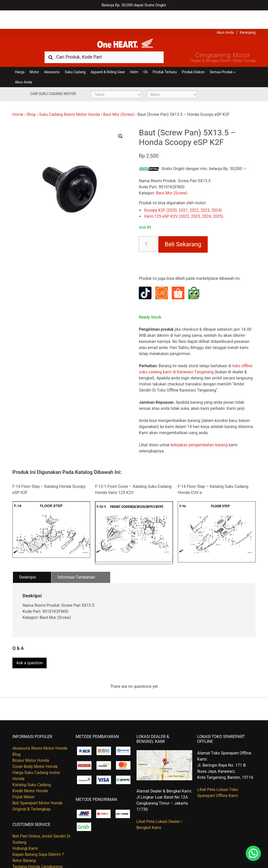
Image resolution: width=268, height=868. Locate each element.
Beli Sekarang (183, 229)
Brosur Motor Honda (31, 742)
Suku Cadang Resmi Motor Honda (69, 99)
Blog (16, 736)
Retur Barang (24, 843)
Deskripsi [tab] (28, 561)
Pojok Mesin (24, 779)
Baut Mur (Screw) (119, 99)
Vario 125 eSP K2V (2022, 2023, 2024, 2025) (184, 201)
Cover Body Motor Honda (35, 748)
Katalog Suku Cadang (32, 767)
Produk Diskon (193, 56)
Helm (134, 56)
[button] (121, 121)
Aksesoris (52, 56)
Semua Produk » (223, 56)
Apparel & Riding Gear (108, 56)
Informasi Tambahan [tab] (76, 561)
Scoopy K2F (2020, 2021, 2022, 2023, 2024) (183, 195)
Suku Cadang (75, 56)
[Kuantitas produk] (148, 229)
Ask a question (30, 645)
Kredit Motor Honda (30, 773)
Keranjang (248, 14)
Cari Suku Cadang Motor (53, 78)
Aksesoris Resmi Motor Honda (40, 730)
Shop (31, 99)
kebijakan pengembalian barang (199, 429)
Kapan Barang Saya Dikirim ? (38, 836)
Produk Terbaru (165, 56)
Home (18, 99)
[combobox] (104, 41)
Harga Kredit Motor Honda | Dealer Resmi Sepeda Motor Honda (134, 27)
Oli (145, 56)
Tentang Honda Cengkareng (37, 849)
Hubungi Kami (25, 830)
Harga (20, 56)
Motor (34, 56)
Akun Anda (225, 14)
